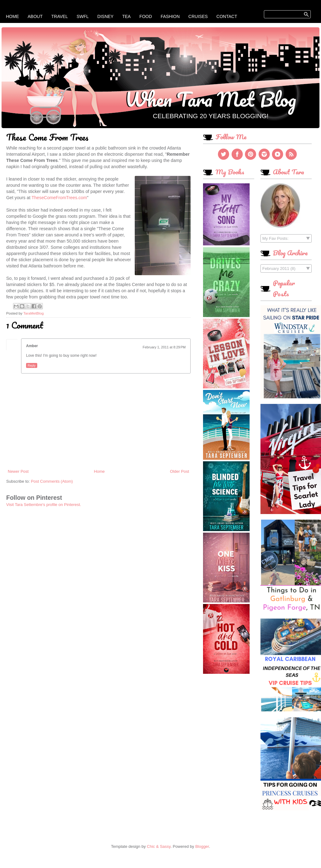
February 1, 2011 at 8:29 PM (164, 347)
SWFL (83, 16)
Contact (227, 16)
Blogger (202, 846)
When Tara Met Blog (211, 99)
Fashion (170, 16)
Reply (32, 366)
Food (146, 16)
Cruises (198, 16)
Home (12, 16)
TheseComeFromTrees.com (59, 198)
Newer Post (18, 471)
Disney (106, 16)
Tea (127, 16)
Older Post (180, 471)
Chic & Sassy (159, 846)
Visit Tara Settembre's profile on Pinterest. (44, 505)
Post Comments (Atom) (52, 481)
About (35, 16)
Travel (59, 16)
